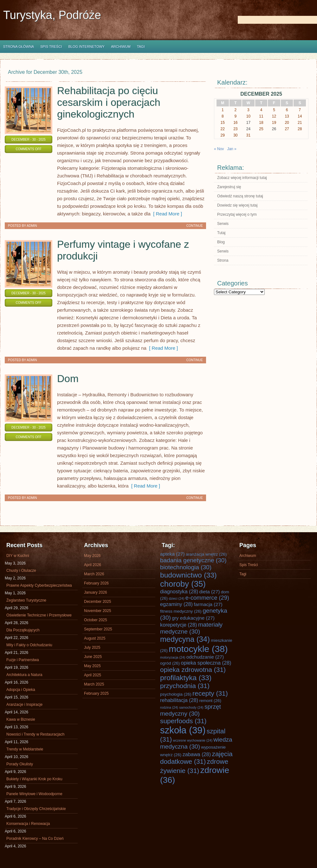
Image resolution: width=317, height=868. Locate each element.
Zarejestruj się (229, 187)
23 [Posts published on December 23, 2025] (235, 129)
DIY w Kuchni (18, 556)
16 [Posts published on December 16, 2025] (235, 123)
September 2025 (98, 629)
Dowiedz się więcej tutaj (237, 205)
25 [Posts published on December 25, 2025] (261, 129)
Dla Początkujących (23, 630)
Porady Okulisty (20, 764)
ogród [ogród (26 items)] (170, 663)
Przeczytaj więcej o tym (237, 214)
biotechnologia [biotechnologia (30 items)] (186, 567)
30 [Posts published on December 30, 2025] (235, 135)
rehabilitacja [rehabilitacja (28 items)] (179, 700)
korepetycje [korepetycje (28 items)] (179, 625)
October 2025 (96, 620)
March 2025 (94, 684)
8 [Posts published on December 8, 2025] (223, 116)
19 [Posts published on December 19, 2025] (274, 123)
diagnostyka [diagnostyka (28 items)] (179, 591)
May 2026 (92, 556)
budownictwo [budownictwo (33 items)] (188, 575)
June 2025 (93, 657)
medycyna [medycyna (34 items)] (185, 639)
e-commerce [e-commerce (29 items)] (207, 598)
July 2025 (92, 648)
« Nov (219, 149)
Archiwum (121, 47)
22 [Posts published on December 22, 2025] (223, 129)
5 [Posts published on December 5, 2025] (274, 110)
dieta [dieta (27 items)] (210, 592)
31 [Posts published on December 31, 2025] (248, 135)
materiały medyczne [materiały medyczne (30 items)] (191, 628)
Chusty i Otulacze (21, 571)
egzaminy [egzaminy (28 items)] (176, 604)
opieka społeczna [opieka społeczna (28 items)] (206, 663)
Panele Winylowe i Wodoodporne (34, 794)
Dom (68, 379)
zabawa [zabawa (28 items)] (197, 754)
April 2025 (93, 675)
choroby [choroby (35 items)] (183, 584)
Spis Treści (51, 47)
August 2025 (95, 638)
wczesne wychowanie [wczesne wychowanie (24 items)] (193, 740)
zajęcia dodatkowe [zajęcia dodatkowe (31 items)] (196, 758)
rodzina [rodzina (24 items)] (169, 707)
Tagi (141, 47)
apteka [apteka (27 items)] (172, 554)
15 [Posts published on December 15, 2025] (223, 123)
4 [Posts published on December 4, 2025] (261, 110)
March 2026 (94, 574)
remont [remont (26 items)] (210, 701)
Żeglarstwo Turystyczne (26, 600)
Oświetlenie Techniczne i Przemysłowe (39, 615)
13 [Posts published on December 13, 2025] (287, 116)
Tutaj (221, 233)
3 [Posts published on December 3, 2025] (248, 110)
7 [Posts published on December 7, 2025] (300, 110)
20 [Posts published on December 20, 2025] (287, 123)
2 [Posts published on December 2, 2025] (236, 110)
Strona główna (19, 47)
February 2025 (96, 693)
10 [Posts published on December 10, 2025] (248, 116)
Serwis (223, 224)
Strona (223, 260)
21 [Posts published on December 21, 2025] (300, 123)
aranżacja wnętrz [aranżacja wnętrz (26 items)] (206, 554)
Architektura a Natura (24, 675)
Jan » (232, 149)
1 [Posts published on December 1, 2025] (223, 110)
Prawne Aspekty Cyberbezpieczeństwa (39, 585)
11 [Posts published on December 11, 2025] (261, 116)
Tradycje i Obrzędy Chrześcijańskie (36, 809)
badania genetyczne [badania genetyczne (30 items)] (193, 560)
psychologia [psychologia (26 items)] (176, 694)
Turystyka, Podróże (52, 15)
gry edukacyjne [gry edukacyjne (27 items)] (193, 618)
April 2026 (93, 565)
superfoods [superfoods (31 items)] (183, 721)
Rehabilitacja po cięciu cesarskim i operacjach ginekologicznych (109, 102)
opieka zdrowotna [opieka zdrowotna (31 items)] (193, 670)
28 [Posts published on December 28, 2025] (300, 129)
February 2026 (96, 583)
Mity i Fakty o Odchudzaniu (29, 645)
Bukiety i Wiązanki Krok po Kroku (34, 779)
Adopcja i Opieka (21, 690)
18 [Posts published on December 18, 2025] (261, 123)
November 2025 (97, 611)
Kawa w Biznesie (21, 719)
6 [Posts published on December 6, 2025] (287, 110)
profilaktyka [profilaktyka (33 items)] (186, 678)
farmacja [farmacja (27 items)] (208, 604)
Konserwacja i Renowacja (28, 824)
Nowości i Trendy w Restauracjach (35, 734)
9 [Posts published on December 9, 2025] (236, 116)
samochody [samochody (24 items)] (191, 707)
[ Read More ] (166, 214)
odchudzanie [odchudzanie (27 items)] (205, 657)
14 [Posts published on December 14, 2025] (300, 116)
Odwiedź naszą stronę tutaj (240, 196)
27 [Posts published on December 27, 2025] (287, 129)
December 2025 (97, 602)
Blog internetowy (86, 47)
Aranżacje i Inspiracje (24, 705)
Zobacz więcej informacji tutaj (242, 178)
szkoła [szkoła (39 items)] (183, 730)
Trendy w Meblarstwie (25, 749)
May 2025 (92, 666)
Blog (221, 242)
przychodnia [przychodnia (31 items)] (185, 686)
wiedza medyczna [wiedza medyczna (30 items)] (196, 743)
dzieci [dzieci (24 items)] (176, 598)
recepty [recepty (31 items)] (210, 693)
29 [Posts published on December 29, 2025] (223, 135)
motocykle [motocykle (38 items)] (198, 649)
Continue (195, 226)
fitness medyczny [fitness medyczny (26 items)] (181, 611)
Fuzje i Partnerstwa (23, 660)
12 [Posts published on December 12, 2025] (274, 116)
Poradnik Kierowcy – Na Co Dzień (35, 839)
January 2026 (96, 592)
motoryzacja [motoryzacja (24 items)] (173, 657)
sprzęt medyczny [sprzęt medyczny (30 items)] (191, 710)
